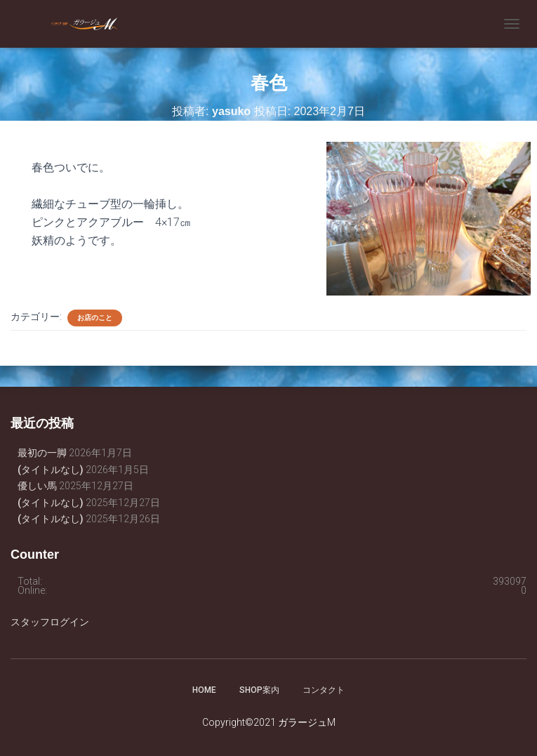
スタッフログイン (50, 622)
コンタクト (324, 690)
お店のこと (95, 318)
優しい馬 (37, 486)
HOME (204, 690)
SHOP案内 (259, 690)
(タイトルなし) (51, 470)
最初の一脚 (42, 453)
